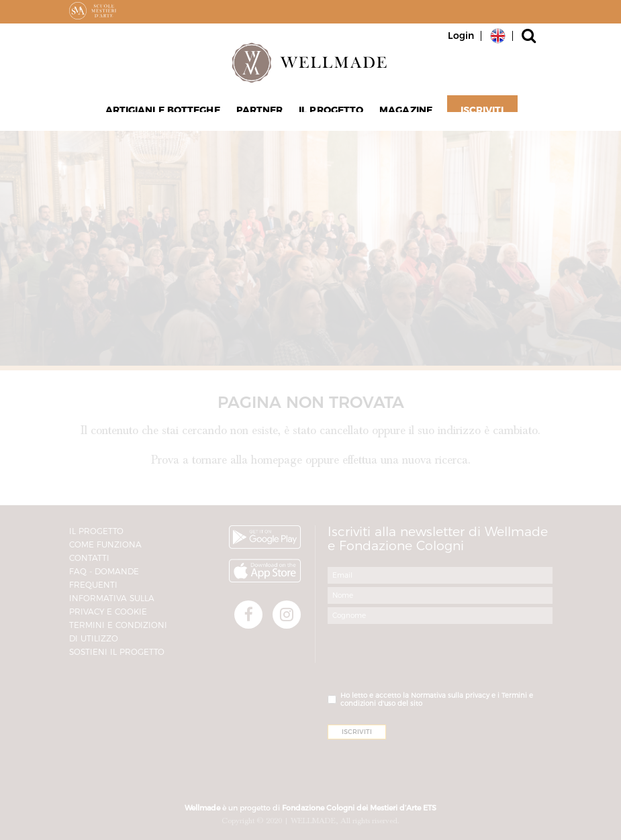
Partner (262, 115)
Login (461, 36)
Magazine (400, 115)
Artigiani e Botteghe (168, 115)
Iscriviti (475, 115)
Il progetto (330, 115)
